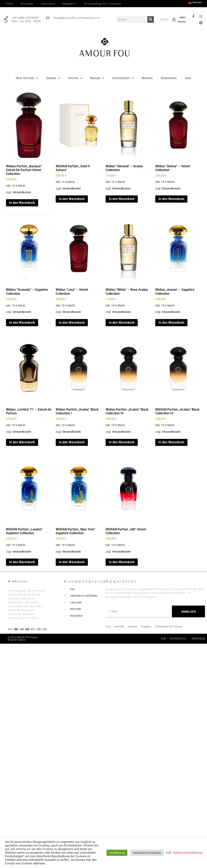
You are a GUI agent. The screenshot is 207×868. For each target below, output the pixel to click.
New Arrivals (27, 78)
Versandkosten (22, 192)
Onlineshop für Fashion (103, 4)
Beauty (97, 78)
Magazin (69, 4)
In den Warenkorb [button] (22, 203)
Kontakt (27, 4)
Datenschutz (178, 639)
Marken (147, 78)
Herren (75, 78)
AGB (163, 639)
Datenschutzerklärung (188, 853)
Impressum (198, 639)
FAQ (9, 4)
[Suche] (151, 19)
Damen (53, 78)
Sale (188, 78)
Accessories (123, 78)
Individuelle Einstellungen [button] (147, 853)
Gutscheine (169, 78)
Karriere (48, 4)
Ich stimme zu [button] (117, 853)
